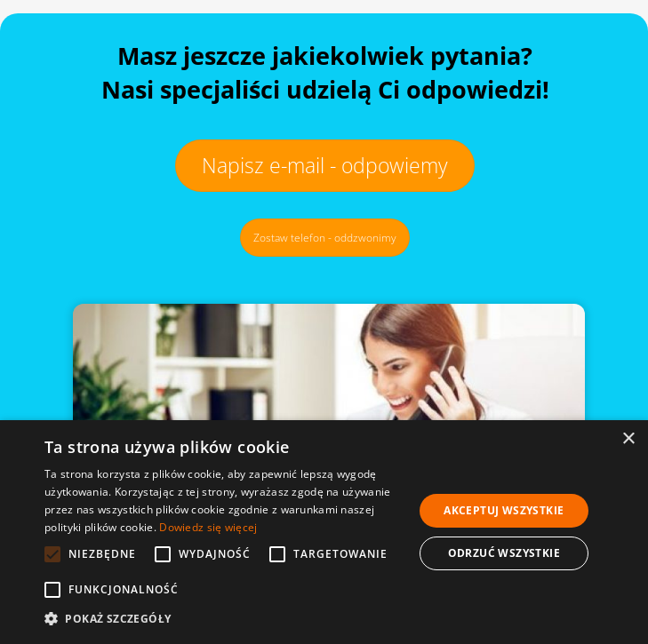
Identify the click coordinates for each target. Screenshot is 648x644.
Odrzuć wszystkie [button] (504, 553)
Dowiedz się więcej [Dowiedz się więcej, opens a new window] (208, 527)
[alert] (324, 532)
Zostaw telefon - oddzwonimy (325, 238)
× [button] (628, 439)
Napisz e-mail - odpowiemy (325, 165)
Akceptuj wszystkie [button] (504, 510)
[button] (223, 619)
